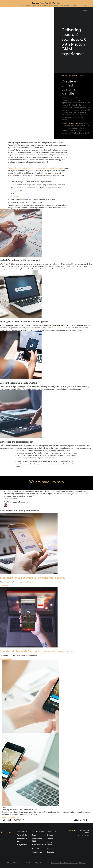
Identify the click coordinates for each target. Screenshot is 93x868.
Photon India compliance (71, 863)
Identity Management (69, 76)
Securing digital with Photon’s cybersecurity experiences (37, 651)
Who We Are (25, 5)
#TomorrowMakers (39, 845)
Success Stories (38, 831)
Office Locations (51, 843)
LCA (80, 863)
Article (82, 76)
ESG (49, 848)
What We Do (37, 5)
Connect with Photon (70, 123)
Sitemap (84, 863)
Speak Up (51, 852)
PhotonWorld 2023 (37, 840)
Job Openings (84, 5)
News (34, 835)
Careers (74, 5)
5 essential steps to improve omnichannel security (33, 578)
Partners (50, 839)
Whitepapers (37, 852)
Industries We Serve (51, 5)
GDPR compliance (58, 328)
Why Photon (65, 5)
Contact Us (51, 831)
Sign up (70, 831)
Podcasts (36, 848)
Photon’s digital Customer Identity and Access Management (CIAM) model (36, 168)
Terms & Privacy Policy (57, 863)
